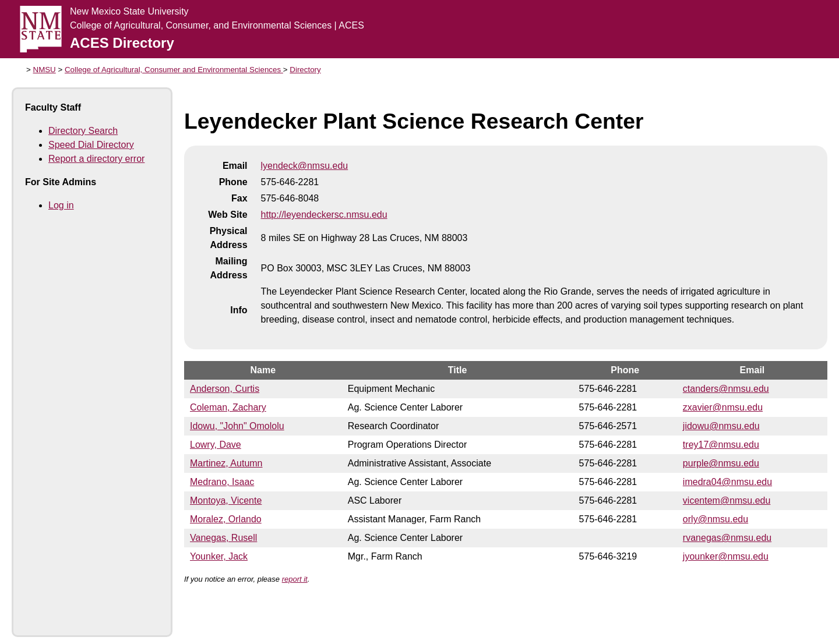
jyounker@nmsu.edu (726, 556)
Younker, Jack (219, 556)
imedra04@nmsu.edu (727, 482)
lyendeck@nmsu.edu (305, 166)
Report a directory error (96, 159)
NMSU (45, 70)
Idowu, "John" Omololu (237, 426)
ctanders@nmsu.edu (726, 389)
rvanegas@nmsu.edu (727, 538)
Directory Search (83, 131)
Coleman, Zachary (228, 407)
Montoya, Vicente (226, 500)
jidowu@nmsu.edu (721, 426)
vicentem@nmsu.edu (727, 500)
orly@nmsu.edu (715, 519)
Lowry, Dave (216, 445)
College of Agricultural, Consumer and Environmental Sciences (174, 70)
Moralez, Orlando (226, 519)
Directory (305, 70)
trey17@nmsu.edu (721, 445)
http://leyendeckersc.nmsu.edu (324, 215)
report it (295, 579)
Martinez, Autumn (226, 463)
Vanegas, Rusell (223, 538)
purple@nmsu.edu (721, 463)
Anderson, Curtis (225, 389)
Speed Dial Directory (91, 145)
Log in (61, 205)
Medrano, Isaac (222, 482)
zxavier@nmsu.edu (723, 407)
